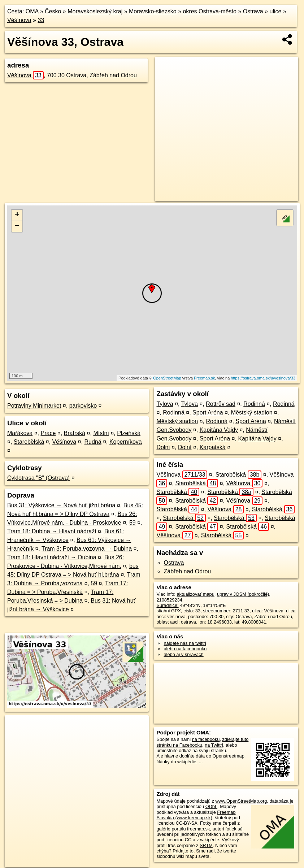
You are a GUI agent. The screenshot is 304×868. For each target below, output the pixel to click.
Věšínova (19, 20)
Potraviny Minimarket (34, 406)
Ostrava (253, 11)
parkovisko (83, 406)
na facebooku (206, 739)
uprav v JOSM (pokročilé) (243, 594)
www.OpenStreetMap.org (241, 801)
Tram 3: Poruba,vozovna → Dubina (87, 549)
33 (41, 20)
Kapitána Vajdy (219, 430)
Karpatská (213, 447)
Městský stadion (252, 413)
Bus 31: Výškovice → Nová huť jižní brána (61, 505)
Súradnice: (167, 605)
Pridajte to (183, 851)
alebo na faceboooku (185, 649)
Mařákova (20, 433)
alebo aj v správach (183, 654)
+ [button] (17, 215)
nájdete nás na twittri (185, 643)
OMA (32, 11)
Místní (101, 433)
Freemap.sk (204, 378)
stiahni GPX (169, 611)
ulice (276, 11)
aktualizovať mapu (195, 594)
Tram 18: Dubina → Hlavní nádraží (52, 531)
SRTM (206, 845)
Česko (53, 11)
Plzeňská (129, 433)
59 (133, 523)
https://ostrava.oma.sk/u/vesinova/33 (263, 378)
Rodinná (254, 404)
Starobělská (29, 442)
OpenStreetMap (167, 378)
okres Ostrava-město (209, 11)
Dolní (163, 447)
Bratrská (75, 433)
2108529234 (169, 600)
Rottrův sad (221, 404)
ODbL (211, 806)
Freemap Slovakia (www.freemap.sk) (196, 815)
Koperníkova (126, 442)
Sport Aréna (208, 413)
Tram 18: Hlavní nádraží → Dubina (52, 557)
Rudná (93, 442)
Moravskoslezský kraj (95, 11)
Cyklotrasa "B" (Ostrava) (38, 478)
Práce (48, 433)
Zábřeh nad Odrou (187, 571)
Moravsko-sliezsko (153, 11)
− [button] (17, 226)
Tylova (165, 404)
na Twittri (214, 745)
